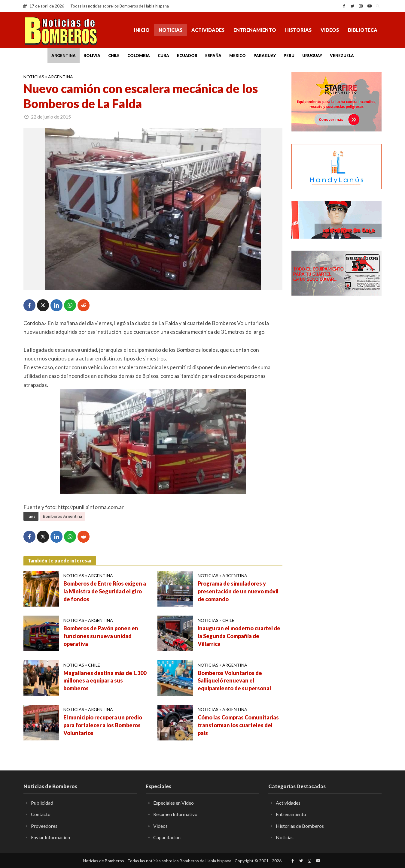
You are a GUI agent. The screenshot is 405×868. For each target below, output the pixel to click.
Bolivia (92, 56)
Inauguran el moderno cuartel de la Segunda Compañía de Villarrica (239, 636)
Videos (330, 30)
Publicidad (42, 803)
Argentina (64, 56)
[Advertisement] (336, 398)
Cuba (163, 56)
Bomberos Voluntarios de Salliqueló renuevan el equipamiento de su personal (234, 681)
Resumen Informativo (175, 814)
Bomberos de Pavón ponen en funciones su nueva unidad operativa (101, 636)
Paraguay (265, 56)
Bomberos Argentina (62, 516)
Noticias (171, 30)
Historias (298, 30)
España (213, 56)
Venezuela (342, 56)
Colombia (139, 56)
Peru (289, 56)
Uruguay (312, 56)
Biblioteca (363, 30)
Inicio (142, 30)
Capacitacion (167, 837)
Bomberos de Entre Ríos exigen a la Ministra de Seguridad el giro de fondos (105, 591)
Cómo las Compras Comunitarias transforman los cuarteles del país (238, 725)
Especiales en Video (174, 803)
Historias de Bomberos (300, 826)
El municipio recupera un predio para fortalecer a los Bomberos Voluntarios (103, 725)
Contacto (41, 814)
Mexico (238, 56)
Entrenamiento (255, 30)
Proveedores (44, 826)
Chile (114, 56)
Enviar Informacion (50, 837)
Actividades (208, 30)
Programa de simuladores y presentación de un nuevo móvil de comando (238, 591)
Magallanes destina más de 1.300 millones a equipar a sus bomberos (105, 681)
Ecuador (187, 56)
